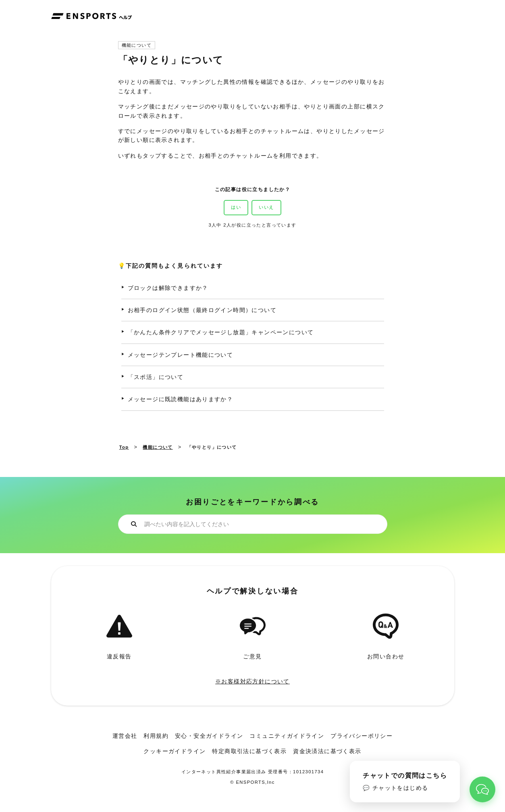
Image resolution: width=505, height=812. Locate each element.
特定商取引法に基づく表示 (249, 751)
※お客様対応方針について (253, 681)
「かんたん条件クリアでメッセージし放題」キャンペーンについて (221, 332)
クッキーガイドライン (175, 751)
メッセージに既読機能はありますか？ (181, 399)
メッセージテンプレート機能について (181, 355)
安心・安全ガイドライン (209, 736)
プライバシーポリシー (362, 736)
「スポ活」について (156, 377)
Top (124, 447)
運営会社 (125, 736)
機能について (137, 45)
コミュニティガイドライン (287, 736)
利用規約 (156, 736)
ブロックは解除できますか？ (168, 288)
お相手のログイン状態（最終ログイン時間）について (202, 310)
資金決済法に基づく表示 (327, 751)
